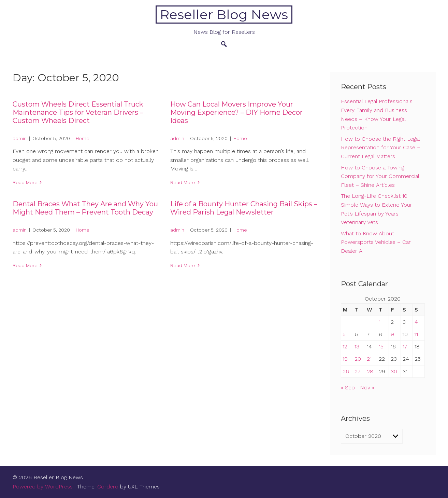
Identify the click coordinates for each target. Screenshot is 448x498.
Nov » (367, 388)
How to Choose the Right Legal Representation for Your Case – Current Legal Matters (381, 148)
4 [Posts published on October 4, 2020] (416, 322)
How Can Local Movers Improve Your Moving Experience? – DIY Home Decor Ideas (236, 112)
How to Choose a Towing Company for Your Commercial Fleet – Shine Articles (380, 176)
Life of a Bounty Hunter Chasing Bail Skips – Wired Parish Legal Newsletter (244, 208)
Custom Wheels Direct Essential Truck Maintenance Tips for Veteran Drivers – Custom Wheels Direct (78, 112)
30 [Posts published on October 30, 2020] (394, 371)
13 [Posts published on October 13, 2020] (357, 347)
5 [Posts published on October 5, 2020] (344, 334)
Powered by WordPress (43, 487)
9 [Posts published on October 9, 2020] (392, 334)
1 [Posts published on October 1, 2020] (380, 322)
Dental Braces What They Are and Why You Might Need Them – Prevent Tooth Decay (85, 208)
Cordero (108, 487)
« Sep (348, 388)
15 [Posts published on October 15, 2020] (381, 347)
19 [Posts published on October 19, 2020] (345, 359)
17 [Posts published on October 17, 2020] (405, 347)
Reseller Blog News (224, 15)
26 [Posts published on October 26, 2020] (346, 371)
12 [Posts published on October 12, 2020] (345, 347)
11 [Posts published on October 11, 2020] (416, 334)
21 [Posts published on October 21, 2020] (369, 359)
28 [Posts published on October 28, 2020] (370, 371)
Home (83, 138)
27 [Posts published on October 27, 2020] (358, 371)
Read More (25, 182)
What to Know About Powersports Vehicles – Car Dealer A (376, 242)
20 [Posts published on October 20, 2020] (358, 359)
